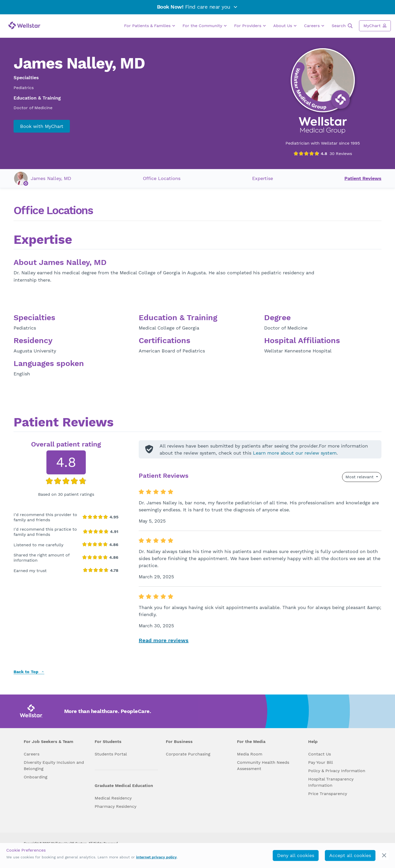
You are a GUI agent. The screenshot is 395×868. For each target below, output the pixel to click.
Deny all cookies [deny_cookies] (296, 855)
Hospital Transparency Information (331, 782)
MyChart (375, 26)
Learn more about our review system (295, 453)
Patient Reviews (363, 178)
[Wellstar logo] (24, 25)
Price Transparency (328, 794)
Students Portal (111, 754)
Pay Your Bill (321, 762)
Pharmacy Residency (116, 806)
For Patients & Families (150, 26)
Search (342, 26)
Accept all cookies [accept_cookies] (350, 855)
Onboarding (36, 777)
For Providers (250, 26)
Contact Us (320, 754)
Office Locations (162, 178)
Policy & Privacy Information (337, 771)
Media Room (250, 754)
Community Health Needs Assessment (263, 765)
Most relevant (360, 477)
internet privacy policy (156, 857)
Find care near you (198, 7)
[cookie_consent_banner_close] (384, 855)
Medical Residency (113, 798)
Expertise (263, 178)
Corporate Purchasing (188, 754)
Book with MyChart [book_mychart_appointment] (42, 126)
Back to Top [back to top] (29, 672)
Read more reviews (164, 640)
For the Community (205, 26)
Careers (314, 26)
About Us (285, 26)
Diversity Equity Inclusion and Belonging (54, 765)
